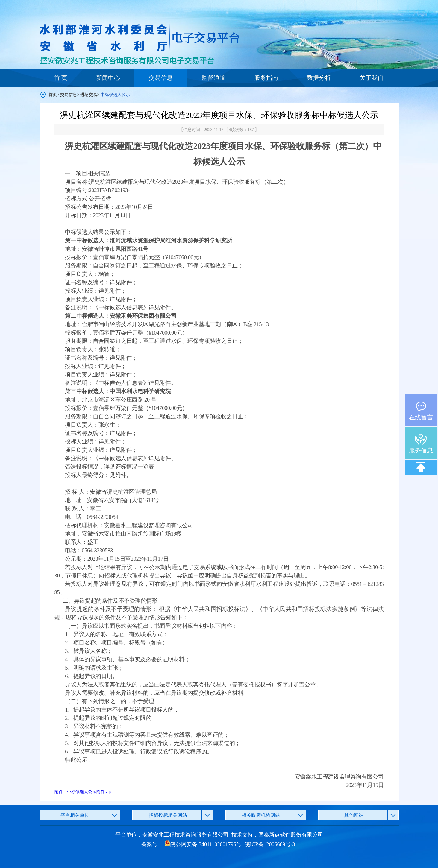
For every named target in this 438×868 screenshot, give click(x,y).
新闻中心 (108, 78)
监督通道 (213, 78)
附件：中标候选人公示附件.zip (83, 792)
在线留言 (421, 417)
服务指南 (266, 78)
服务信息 (421, 450)
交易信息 (161, 78)
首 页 (61, 78)
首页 (53, 95)
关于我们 (372, 78)
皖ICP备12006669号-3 (270, 844)
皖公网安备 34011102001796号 (203, 844)
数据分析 (319, 78)
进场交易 (89, 95)
